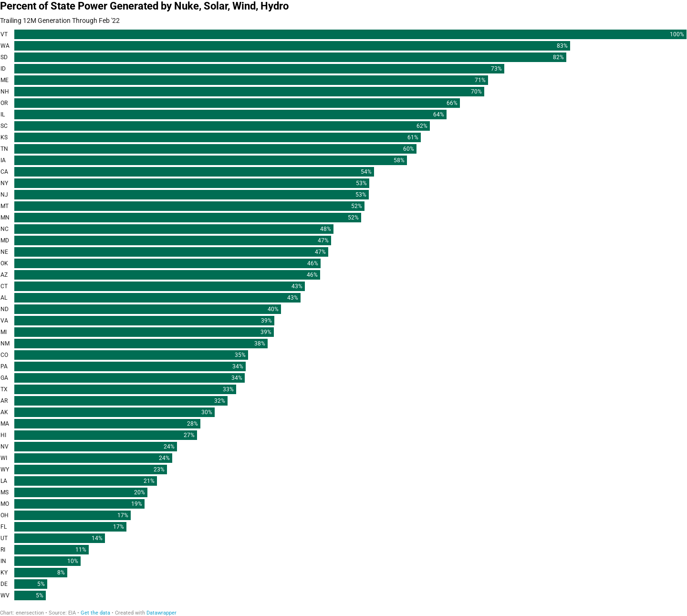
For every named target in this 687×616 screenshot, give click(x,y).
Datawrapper (161, 613)
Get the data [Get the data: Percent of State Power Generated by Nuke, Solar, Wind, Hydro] (95, 613)
